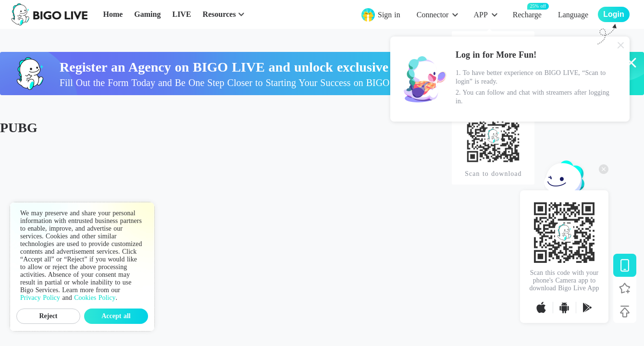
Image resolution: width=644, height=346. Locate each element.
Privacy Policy (40, 298)
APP (480, 15)
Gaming (147, 14)
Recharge (527, 14)
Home (113, 14)
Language (573, 15)
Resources (219, 14)
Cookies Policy (95, 298)
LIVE (181, 14)
